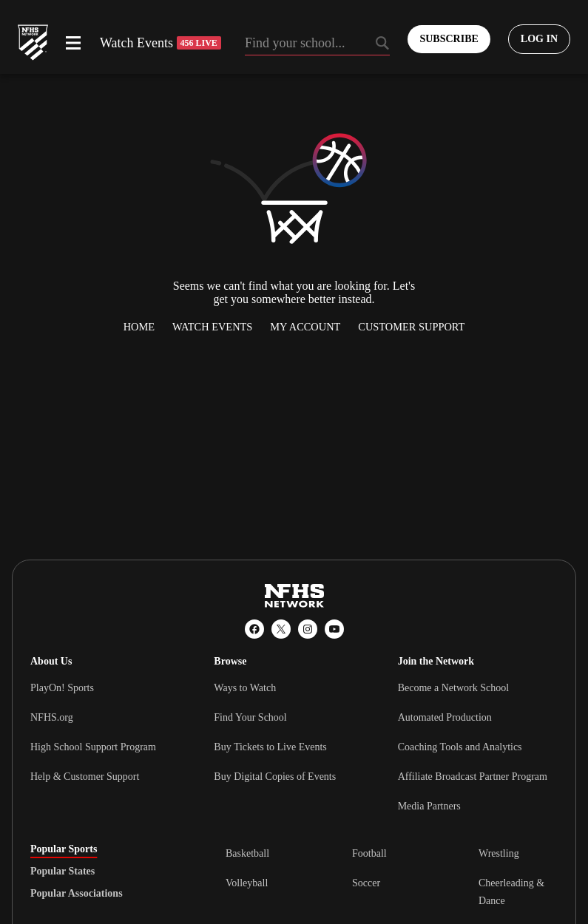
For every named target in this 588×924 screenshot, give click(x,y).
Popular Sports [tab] (64, 849)
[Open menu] (73, 43)
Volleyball (247, 883)
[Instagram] (308, 629)
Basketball (247, 853)
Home (139, 327)
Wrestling (499, 853)
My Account (305, 327)
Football (369, 853)
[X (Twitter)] (281, 629)
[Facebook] (254, 629)
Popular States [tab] (62, 872)
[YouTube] (334, 629)
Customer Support (411, 327)
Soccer (366, 883)
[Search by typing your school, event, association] (318, 44)
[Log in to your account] (539, 39)
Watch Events (160, 43)
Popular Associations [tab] (77, 894)
